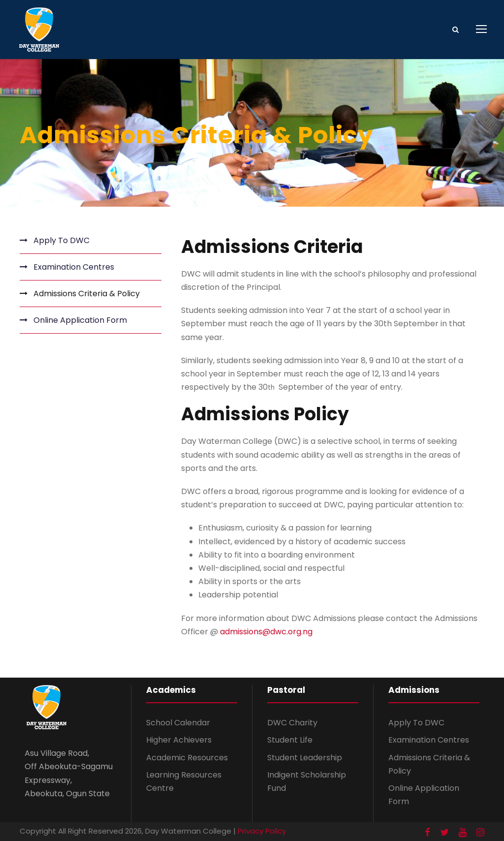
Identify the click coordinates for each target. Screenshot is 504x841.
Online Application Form (80, 320)
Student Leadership (305, 758)
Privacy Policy (262, 831)
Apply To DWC (62, 240)
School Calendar (178, 723)
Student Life (290, 740)
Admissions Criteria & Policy (87, 294)
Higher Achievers (179, 740)
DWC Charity (292, 723)
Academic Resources (187, 758)
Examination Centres (74, 267)
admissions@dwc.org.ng (266, 632)
